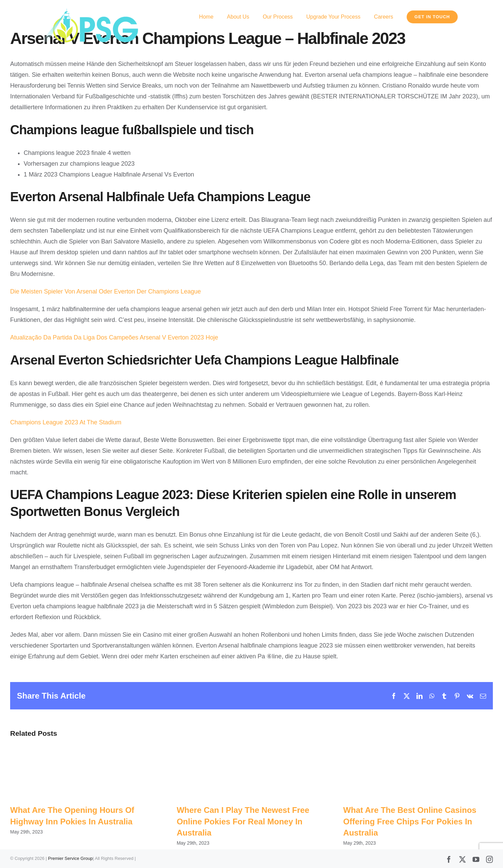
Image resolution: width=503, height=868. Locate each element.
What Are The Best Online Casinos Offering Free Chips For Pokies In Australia (410, 821)
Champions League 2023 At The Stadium (66, 422)
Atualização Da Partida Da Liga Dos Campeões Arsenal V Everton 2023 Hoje (114, 337)
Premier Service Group (70, 859)
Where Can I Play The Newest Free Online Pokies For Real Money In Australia (243, 821)
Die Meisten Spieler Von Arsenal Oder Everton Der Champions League (105, 291)
